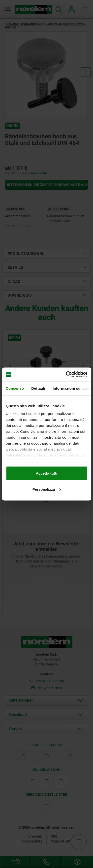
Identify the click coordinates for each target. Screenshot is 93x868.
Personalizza (47, 489)
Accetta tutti (46, 473)
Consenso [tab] (15, 388)
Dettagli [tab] (38, 388)
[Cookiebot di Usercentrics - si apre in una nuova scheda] (66, 375)
